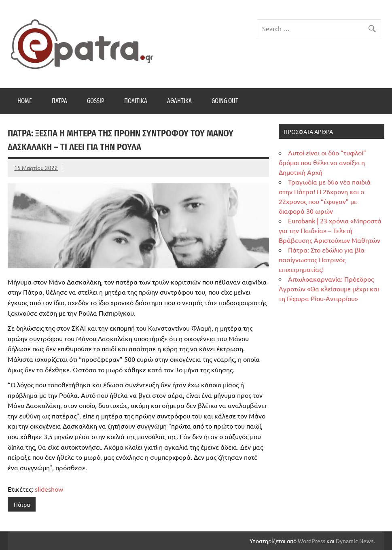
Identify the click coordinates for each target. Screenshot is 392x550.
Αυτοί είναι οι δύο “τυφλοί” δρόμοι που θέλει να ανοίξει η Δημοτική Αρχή (322, 162)
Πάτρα (59, 101)
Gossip (96, 101)
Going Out (225, 101)
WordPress (311, 541)
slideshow (49, 489)
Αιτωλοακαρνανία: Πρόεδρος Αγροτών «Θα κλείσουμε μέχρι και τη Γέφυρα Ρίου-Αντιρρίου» (329, 289)
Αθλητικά (179, 101)
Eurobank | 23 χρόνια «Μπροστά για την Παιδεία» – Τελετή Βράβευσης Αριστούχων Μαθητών (330, 230)
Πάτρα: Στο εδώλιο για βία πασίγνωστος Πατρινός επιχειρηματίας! (322, 259)
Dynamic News (355, 541)
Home (25, 101)
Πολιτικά (136, 101)
